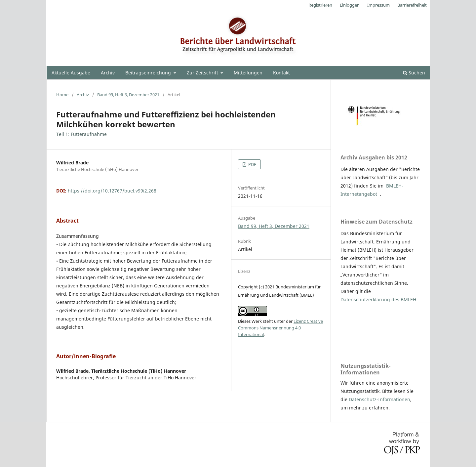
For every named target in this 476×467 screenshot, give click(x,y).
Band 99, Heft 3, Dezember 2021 (128, 95)
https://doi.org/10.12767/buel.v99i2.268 (112, 191)
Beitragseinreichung (149, 73)
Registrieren (320, 5)
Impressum (378, 5)
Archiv (108, 73)
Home (62, 95)
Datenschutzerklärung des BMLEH (378, 299)
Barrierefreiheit (412, 5)
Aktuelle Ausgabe (71, 73)
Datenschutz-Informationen (379, 399)
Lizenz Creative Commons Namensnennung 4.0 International (280, 328)
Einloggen (350, 5)
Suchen (414, 73)
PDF (252, 164)
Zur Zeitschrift (203, 73)
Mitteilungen (248, 73)
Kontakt (281, 73)
